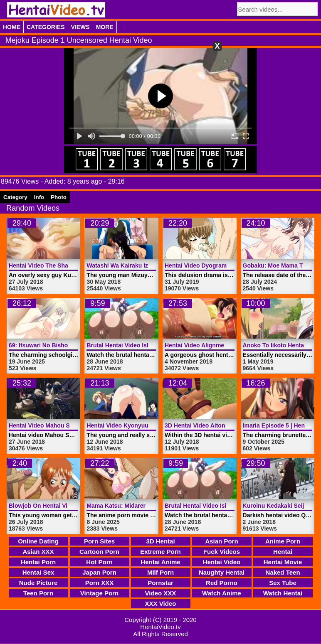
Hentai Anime (160, 562)
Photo (59, 197)
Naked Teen (283, 572)
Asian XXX (38, 552)
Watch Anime (222, 593)
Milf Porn (160, 572)
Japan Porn (99, 572)
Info (39, 197)
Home (12, 27)
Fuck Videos (222, 552)
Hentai (283, 552)
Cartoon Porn (99, 552)
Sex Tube (283, 583)
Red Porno (222, 583)
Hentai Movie (283, 562)
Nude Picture (38, 583)
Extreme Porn (160, 552)
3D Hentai (160, 541)
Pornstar (160, 583)
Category (15, 197)
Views (80, 27)
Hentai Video (222, 562)
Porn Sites (99, 541)
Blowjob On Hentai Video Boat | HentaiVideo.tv (73, 506)
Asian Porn (221, 541)
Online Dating (38, 541)
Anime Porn (283, 541)
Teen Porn (38, 593)
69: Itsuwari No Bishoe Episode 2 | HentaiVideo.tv (77, 345)
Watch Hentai (283, 593)
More (105, 27)
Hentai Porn (38, 562)
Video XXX (161, 593)
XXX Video (161, 603)
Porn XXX (99, 583)
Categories (46, 27)
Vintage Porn (99, 593)
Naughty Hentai (222, 572)
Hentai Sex (38, 572)
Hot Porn (99, 562)
